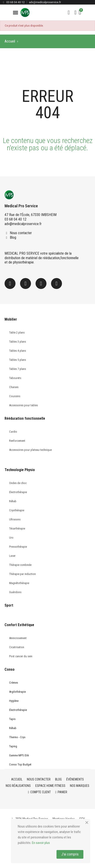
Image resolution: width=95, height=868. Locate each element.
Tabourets (15, 378)
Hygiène (14, 701)
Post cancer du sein (21, 656)
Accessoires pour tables (23, 405)
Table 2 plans (17, 332)
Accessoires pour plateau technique (30, 450)
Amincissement (18, 638)
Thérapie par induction (22, 574)
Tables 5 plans (18, 360)
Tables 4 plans (18, 351)
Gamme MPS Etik (19, 755)
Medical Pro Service (21, 206)
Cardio (13, 432)
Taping (13, 746)
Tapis (12, 719)
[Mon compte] (76, 13)
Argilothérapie (17, 692)
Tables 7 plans (18, 369)
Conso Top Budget (20, 764)
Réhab (13, 501)
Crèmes (14, 683)
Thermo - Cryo (17, 737)
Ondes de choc (18, 483)
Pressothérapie (18, 547)
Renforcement (17, 441)
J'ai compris (70, 854)
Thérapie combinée (20, 565)
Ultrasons (15, 519)
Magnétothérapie (19, 583)
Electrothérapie (18, 492)
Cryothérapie (17, 510)
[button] (69, 13)
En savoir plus (41, 843)
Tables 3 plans (18, 342)
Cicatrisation (17, 647)
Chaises (14, 387)
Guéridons (15, 592)
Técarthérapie (17, 528)
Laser (12, 556)
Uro (11, 538)
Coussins (15, 396)
